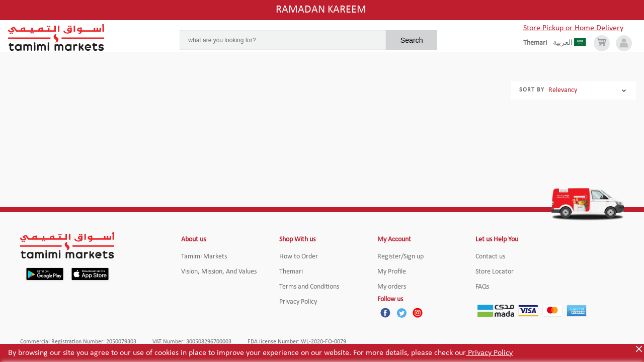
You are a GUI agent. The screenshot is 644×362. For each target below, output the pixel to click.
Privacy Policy (489, 353)
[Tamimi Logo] (56, 38)
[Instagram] (418, 313)
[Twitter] (401, 313)
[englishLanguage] (538, 43)
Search (412, 40)
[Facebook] (385, 313)
